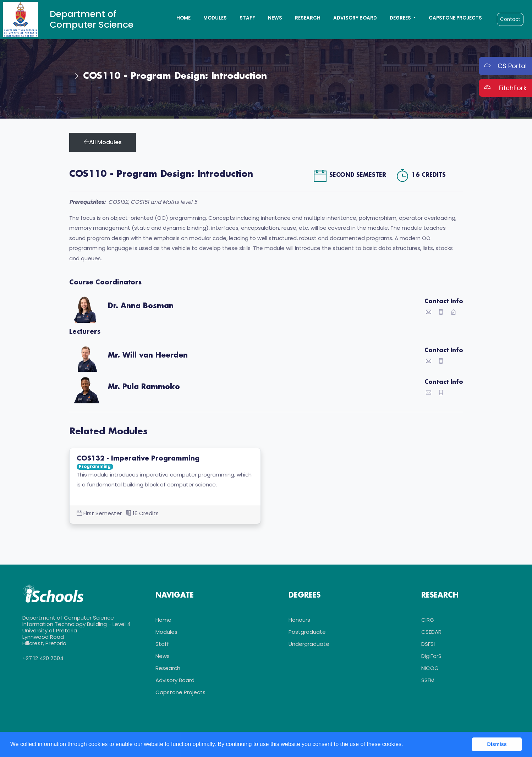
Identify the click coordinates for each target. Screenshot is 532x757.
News (275, 18)
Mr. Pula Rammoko (144, 387)
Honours (299, 620)
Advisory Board (355, 18)
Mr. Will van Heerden (148, 355)
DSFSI (428, 644)
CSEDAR (431, 632)
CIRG (428, 620)
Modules (215, 18)
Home (183, 18)
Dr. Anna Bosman (141, 306)
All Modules (103, 142)
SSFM (428, 680)
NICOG (430, 668)
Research (308, 18)
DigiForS (431, 656)
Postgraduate (307, 632)
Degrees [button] (401, 18)
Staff (247, 18)
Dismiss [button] (497, 744)
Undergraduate (309, 644)
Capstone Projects (455, 18)
